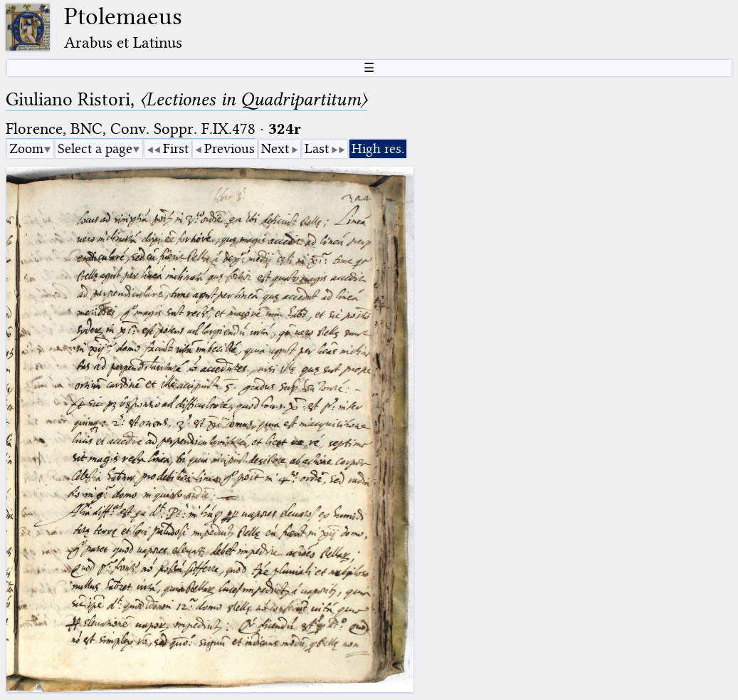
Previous (230, 148)
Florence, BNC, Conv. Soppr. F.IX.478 (131, 129)
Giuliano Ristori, (186, 99)
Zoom (26, 148)
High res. (378, 148)
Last (317, 148)
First (176, 148)
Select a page (95, 148)
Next (275, 148)
